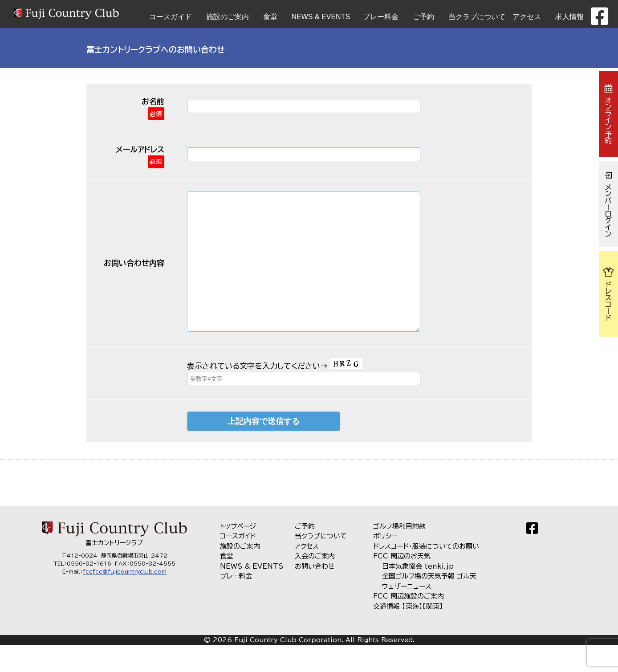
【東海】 (412, 633)
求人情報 (569, 17)
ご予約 (423, 17)
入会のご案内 (315, 583)
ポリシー (385, 563)
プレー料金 (381, 17)
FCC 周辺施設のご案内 (409, 623)
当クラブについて (477, 17)
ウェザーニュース (407, 613)
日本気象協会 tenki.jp (418, 593)
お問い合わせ (315, 593)
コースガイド (171, 17)
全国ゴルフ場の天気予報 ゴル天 (429, 603)
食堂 (270, 17)
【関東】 (433, 633)
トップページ (238, 553)
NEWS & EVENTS (321, 17)
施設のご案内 (228, 17)
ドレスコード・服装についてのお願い (426, 573)
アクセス (527, 17)
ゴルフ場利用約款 (399, 553)
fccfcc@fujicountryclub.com (125, 598)
